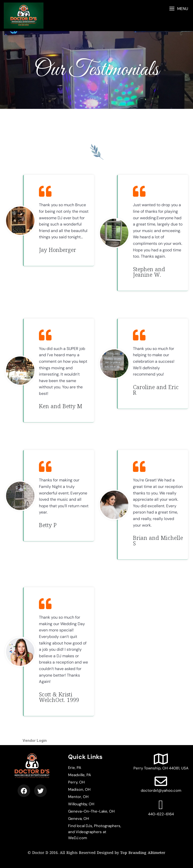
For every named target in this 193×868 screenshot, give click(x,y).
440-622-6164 (161, 807)
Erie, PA (75, 767)
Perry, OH (76, 781)
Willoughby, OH (81, 803)
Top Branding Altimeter (143, 852)
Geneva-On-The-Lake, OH (91, 810)
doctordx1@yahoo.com (161, 783)
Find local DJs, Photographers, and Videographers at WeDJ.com (95, 831)
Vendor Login (35, 740)
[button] (179, 9)
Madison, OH (79, 788)
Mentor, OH (78, 796)
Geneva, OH (79, 818)
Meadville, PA (80, 774)
